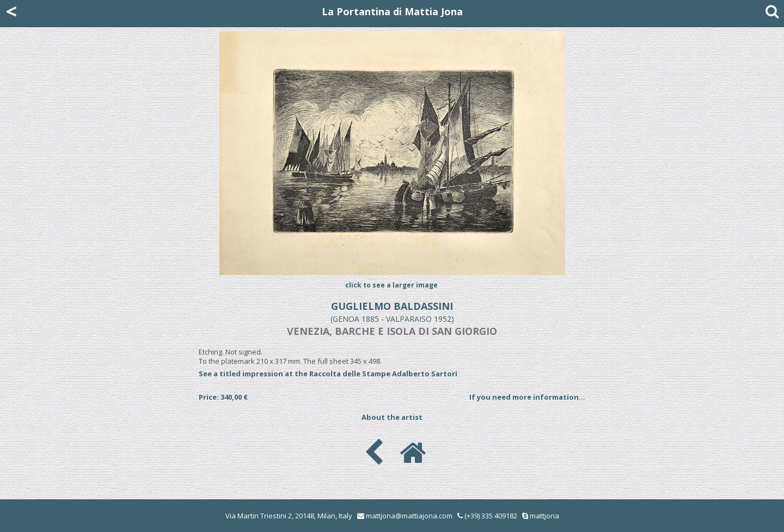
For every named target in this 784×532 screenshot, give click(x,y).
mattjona (544, 516)
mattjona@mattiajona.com (409, 516)
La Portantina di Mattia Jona (392, 11)
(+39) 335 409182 (487, 516)
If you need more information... (527, 397)
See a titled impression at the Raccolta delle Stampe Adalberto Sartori (328, 374)
